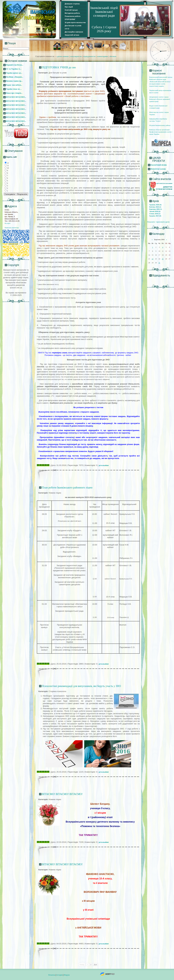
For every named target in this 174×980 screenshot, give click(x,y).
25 (163, 259)
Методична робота (72, 13)
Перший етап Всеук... (15, 65)
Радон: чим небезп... (14, 85)
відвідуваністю (90, 56)
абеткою (113, 56)
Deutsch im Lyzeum (158, 169)
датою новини (63, 56)
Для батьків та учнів (73, 26)
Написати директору (12, 228)
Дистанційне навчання (74, 32)
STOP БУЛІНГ (70, 19)
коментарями (103, 56)
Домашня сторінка (72, 4)
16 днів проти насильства (75, 22)
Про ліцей (69, 7)
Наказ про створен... (14, 93)
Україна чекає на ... (14, 89)
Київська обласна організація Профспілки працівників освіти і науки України (161, 132)
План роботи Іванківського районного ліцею (67, 488)
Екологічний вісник (159, 165)
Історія (59, 975)
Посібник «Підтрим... (15, 77)
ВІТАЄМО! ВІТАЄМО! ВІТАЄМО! (62, 794)
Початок (52, 975)
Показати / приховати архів (158, 222)
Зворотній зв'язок (72, 35)
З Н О (67, 29)
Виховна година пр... (14, 81)
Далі (95, 965)
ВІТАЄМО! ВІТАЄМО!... (16, 97)
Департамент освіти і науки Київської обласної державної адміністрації (160, 99)
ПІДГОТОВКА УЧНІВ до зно (59, 67)
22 (153, 259)
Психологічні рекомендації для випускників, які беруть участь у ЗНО (81, 686)
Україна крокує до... (14, 73)
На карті (8, 223)
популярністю (76, 56)
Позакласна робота (73, 16)
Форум (67, 975)
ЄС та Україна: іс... (14, 69)
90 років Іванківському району (160, 125)
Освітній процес (71, 10)
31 (159, 263)
